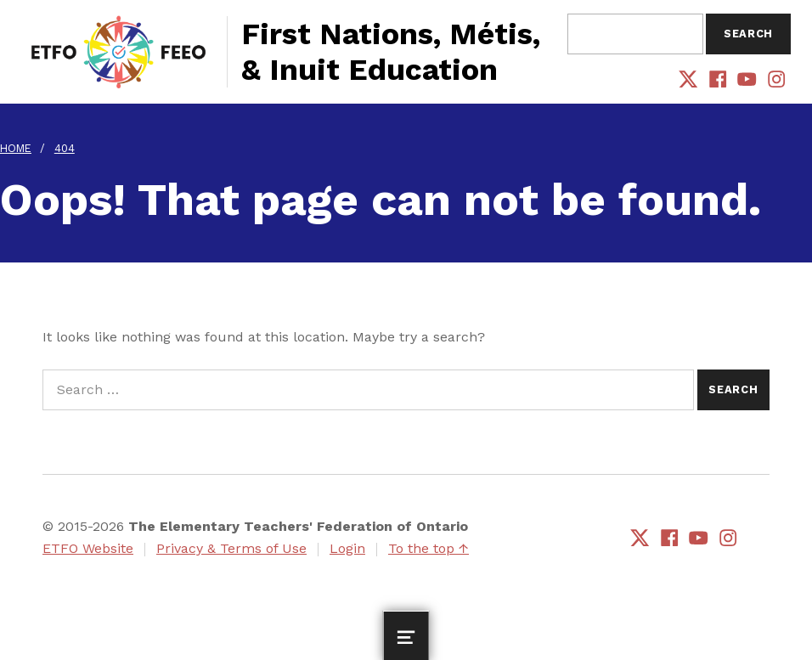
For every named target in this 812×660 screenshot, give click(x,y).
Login (347, 548)
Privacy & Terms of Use (231, 548)
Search (748, 34)
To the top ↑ (429, 548)
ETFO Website (88, 548)
